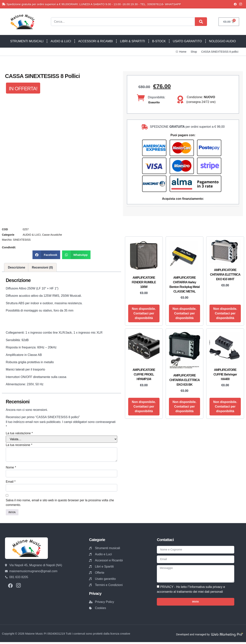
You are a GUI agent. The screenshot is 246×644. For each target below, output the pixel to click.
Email (11, 482)
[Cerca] (201, 22)
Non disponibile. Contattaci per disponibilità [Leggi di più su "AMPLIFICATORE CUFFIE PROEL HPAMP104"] (144, 407)
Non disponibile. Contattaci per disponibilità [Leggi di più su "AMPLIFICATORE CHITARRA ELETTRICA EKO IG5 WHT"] (225, 313)
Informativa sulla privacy (206, 591)
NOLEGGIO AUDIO (223, 41)
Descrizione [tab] (17, 267)
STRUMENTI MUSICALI (27, 41)
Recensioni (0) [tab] (42, 267)
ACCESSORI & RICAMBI (96, 41)
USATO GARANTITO (187, 41)
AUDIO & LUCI (61, 41)
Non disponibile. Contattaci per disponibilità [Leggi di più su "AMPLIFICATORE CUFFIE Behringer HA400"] (225, 407)
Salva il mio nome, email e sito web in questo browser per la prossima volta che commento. (60, 504)
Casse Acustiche (52, 235)
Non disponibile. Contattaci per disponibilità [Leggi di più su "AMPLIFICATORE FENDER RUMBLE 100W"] (144, 313)
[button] (46, 255)
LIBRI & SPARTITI (132, 41)
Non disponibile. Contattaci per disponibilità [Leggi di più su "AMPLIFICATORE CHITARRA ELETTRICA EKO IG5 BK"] (184, 407)
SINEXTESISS (22, 240)
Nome (11, 467)
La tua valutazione (19, 433)
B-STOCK (159, 41)
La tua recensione (19, 445)
